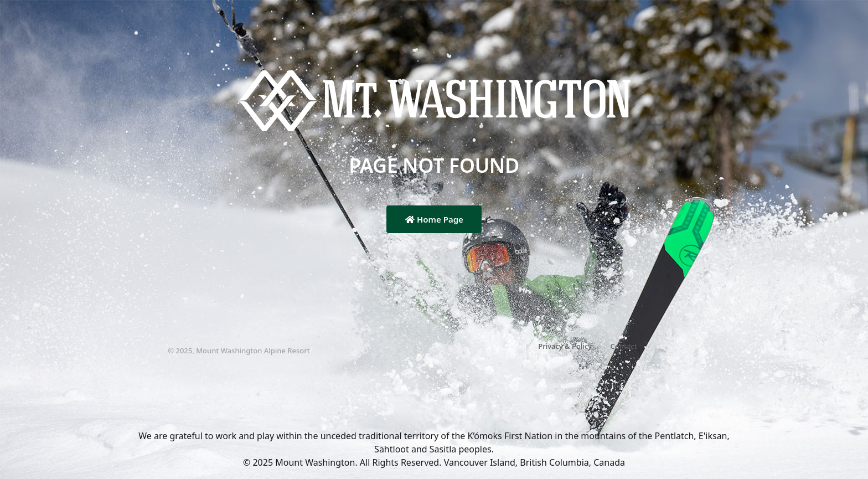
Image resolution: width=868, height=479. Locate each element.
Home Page (434, 219)
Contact (624, 346)
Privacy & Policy (565, 346)
